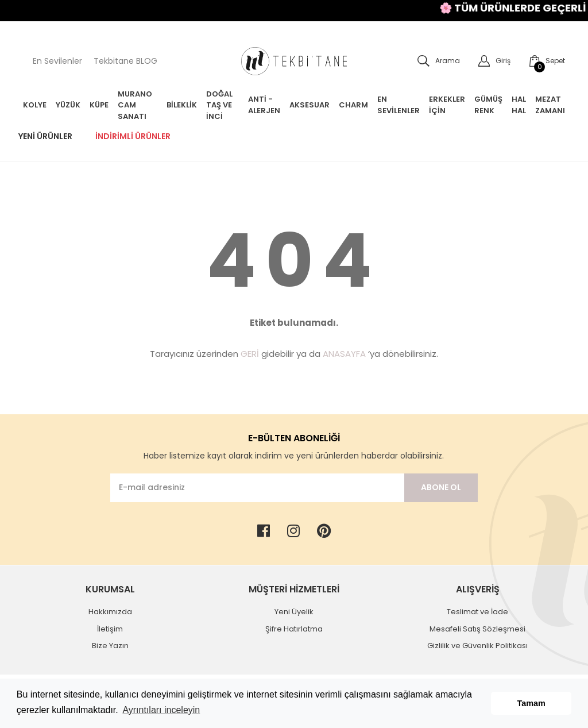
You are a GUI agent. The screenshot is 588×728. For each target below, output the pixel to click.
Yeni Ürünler (45, 136)
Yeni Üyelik (294, 612)
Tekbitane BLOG (125, 61)
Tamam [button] (531, 703)
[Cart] (542, 61)
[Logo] (294, 61)
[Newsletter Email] (257, 488)
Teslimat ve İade (477, 612)
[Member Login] (490, 61)
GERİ (250, 354)
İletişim (110, 629)
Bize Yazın (110, 646)
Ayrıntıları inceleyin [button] (161, 710)
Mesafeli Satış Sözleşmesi (477, 629)
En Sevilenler (57, 61)
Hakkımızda (110, 612)
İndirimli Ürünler (133, 136)
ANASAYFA (344, 354)
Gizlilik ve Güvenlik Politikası (477, 646)
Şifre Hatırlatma (294, 629)
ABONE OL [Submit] (441, 487)
